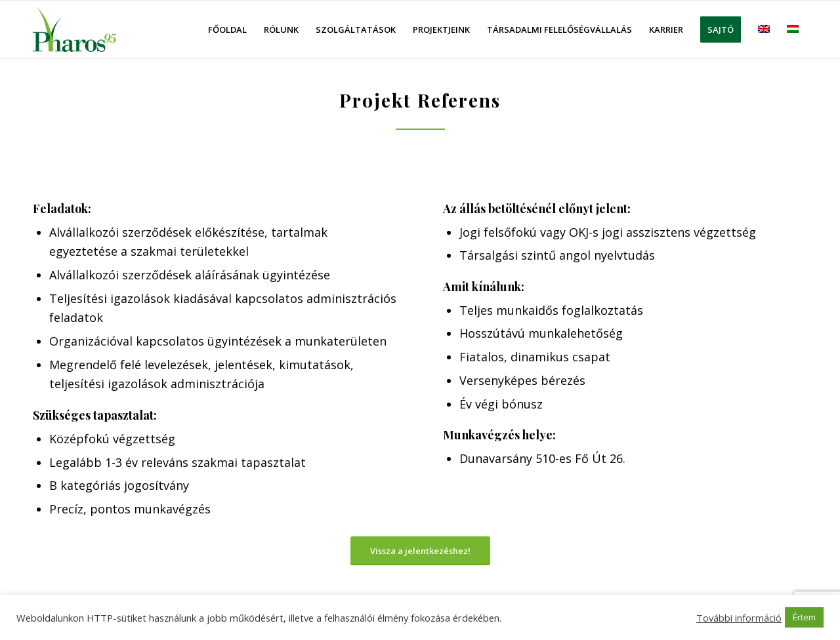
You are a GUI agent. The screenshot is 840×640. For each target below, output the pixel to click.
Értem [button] (804, 617)
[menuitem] (227, 30)
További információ (739, 618)
